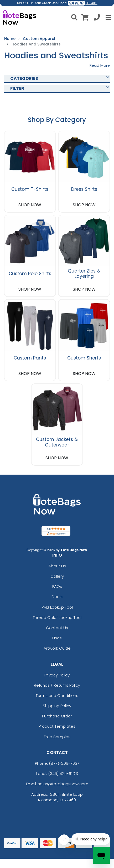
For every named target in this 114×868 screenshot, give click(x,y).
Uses (57, 638)
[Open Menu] (108, 17)
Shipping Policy (57, 706)
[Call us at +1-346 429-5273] (97, 18)
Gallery (57, 576)
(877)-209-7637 (64, 763)
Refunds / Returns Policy (57, 685)
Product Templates (57, 726)
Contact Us (57, 628)
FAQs (57, 586)
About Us (57, 566)
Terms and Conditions (57, 695)
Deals (57, 597)
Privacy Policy (57, 675)
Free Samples (57, 737)
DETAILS (92, 3)
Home (10, 39)
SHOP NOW (30, 205)
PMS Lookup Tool (57, 607)
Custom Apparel (39, 39)
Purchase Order (57, 716)
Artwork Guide (57, 648)
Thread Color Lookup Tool (57, 617)
